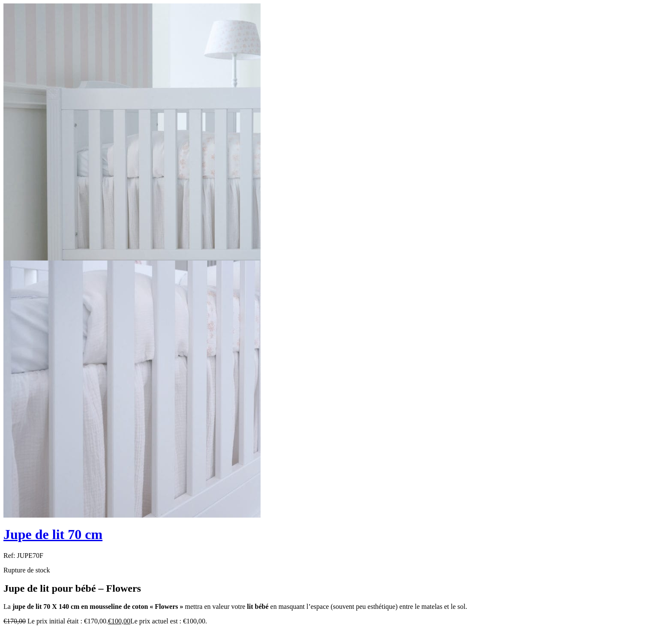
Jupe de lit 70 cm (53, 534)
